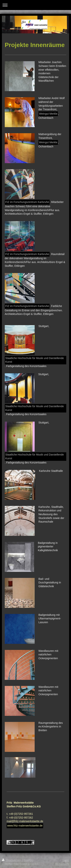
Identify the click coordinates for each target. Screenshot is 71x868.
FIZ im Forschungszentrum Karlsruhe (27, 202)
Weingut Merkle (48, 114)
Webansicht (62, 864)
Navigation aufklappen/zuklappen (35, 5)
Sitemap (28, 860)
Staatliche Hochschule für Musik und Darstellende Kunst (35, 360)
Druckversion (12, 860)
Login (66, 860)
